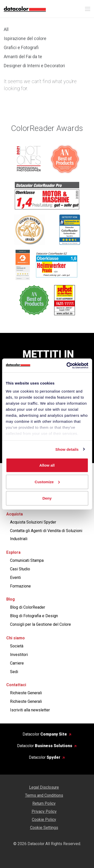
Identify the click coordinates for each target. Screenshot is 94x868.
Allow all (47, 465)
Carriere (17, 663)
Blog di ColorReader (28, 607)
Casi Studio (20, 569)
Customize (47, 482)
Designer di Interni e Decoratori (34, 66)
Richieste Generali (26, 693)
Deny (47, 498)
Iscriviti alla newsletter (30, 710)
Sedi (14, 672)
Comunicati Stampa (27, 560)
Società (17, 646)
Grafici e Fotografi (21, 47)
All (6, 29)
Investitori (19, 655)
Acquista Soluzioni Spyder (33, 522)
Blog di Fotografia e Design (34, 616)
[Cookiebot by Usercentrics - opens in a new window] (67, 365)
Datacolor (45, 734)
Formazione (20, 586)
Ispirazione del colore (25, 38)
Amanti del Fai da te (23, 57)
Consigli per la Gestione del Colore (40, 624)
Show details (67, 449)
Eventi (15, 578)
